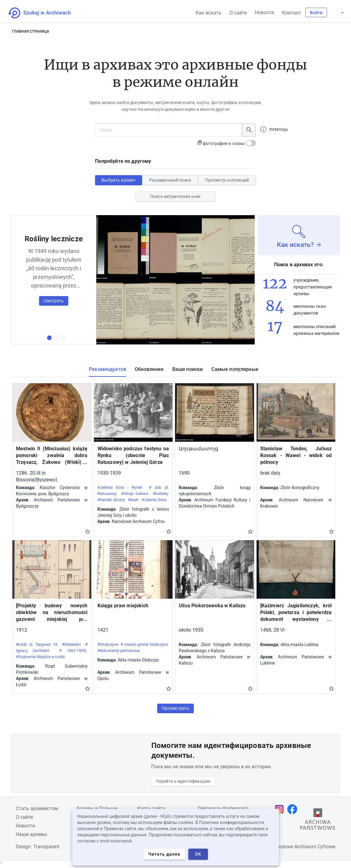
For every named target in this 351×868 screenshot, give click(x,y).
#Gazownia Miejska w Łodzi (40, 657)
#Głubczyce (108, 644)
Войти (316, 13)
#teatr (133, 500)
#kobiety (160, 494)
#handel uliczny (111, 500)
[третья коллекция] (63, 338)
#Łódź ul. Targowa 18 (37, 644)
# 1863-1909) (73, 651)
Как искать (209, 13)
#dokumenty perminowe (119, 651)
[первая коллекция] (49, 338)
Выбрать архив (119, 180)
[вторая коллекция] (56, 338)
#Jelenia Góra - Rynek (120, 487)
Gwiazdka (88, 531)
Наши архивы (31, 834)
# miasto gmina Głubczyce (144, 644)
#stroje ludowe (135, 494)
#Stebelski (71, 644)
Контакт (292, 13)
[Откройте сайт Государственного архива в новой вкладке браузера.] (318, 821)
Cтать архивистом (37, 808)
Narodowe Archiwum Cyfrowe (303, 847)
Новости (264, 12)
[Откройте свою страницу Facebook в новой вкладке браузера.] (294, 809)
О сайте (238, 13)
